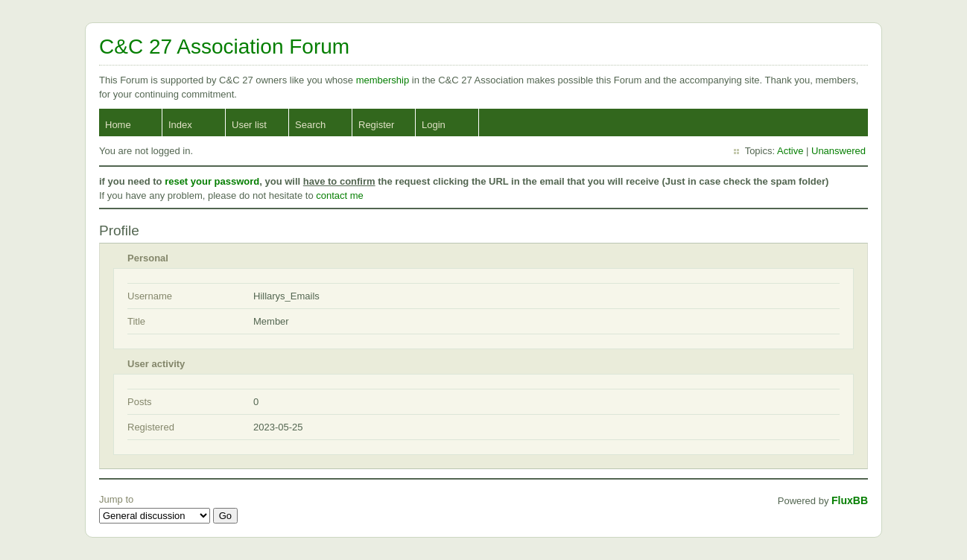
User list (249, 125)
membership (384, 80)
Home (118, 125)
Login (434, 125)
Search (310, 125)
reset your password (212, 181)
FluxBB (850, 500)
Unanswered (838, 151)
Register (376, 125)
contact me (340, 195)
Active (790, 151)
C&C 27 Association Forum (224, 47)
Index (180, 125)
